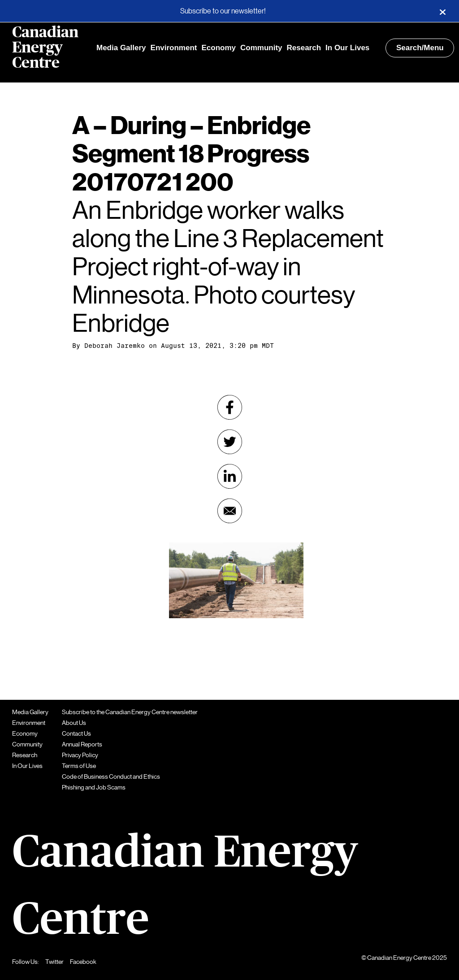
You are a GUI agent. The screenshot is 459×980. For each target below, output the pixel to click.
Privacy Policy (80, 755)
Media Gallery (121, 48)
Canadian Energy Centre (45, 48)
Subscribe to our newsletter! (223, 11)
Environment (174, 48)
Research (304, 48)
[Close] (442, 11)
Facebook (83, 962)
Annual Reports (82, 744)
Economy (219, 48)
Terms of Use (79, 766)
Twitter (54, 962)
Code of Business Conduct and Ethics (111, 776)
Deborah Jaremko (115, 346)
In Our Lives (347, 48)
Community (261, 48)
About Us (74, 723)
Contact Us (76, 733)
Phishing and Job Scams (94, 787)
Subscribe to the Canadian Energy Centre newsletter (130, 712)
